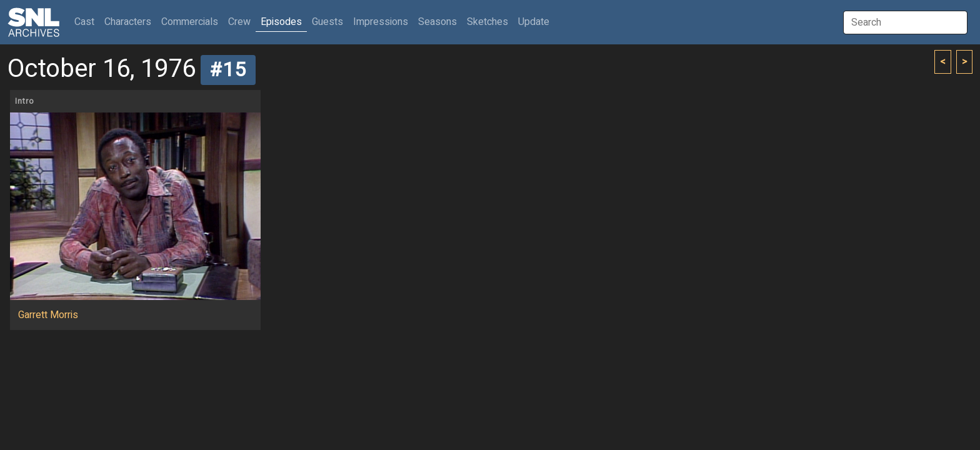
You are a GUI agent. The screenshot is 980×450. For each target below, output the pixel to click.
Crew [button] (239, 22)
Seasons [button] (437, 22)
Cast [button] (87, 22)
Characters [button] (128, 22)
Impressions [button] (381, 22)
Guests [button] (327, 22)
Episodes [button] (281, 22)
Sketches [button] (487, 22)
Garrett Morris (48, 315)
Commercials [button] (190, 22)
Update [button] (534, 22)
